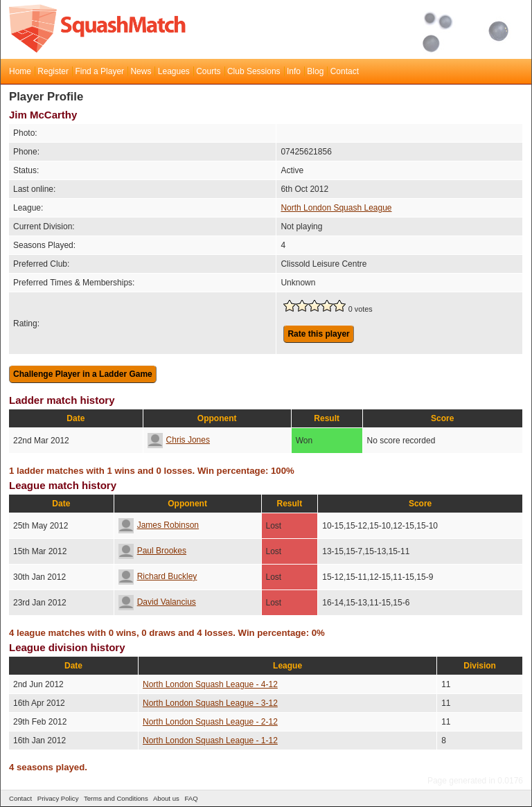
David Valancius (157, 602)
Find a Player (99, 71)
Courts (208, 71)
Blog (315, 71)
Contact (345, 71)
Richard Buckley (158, 576)
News (141, 71)
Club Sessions (254, 71)
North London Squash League (336, 208)
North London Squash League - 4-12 (210, 684)
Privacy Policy (58, 798)
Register (53, 71)
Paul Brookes (152, 551)
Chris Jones (179, 440)
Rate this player (318, 334)
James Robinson (159, 525)
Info (294, 71)
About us (166, 798)
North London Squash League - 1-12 (210, 741)
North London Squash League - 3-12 (210, 703)
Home (20, 71)
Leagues (174, 71)
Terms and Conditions (116, 798)
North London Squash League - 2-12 (210, 722)
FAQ (191, 798)
